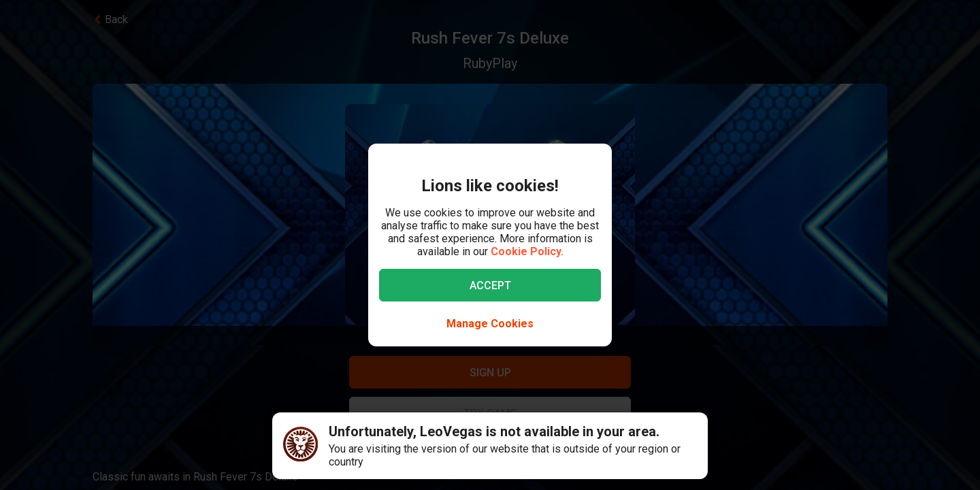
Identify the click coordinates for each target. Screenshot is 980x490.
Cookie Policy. (527, 251)
